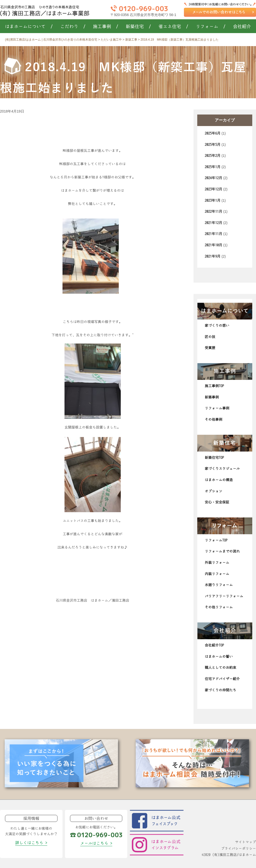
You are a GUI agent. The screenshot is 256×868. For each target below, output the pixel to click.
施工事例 (106, 27)
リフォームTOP (216, 540)
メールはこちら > (96, 843)
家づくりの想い (217, 325)
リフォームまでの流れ (222, 551)
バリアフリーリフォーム (224, 596)
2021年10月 (213, 245)
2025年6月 (213, 133)
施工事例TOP (214, 386)
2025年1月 (213, 167)
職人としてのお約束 (220, 668)
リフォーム (211, 27)
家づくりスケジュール (222, 469)
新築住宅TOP (214, 458)
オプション (213, 491)
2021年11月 (213, 234)
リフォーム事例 (217, 408)
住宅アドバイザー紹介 (222, 679)
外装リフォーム (217, 563)
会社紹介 (242, 27)
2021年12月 (213, 223)
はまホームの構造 (219, 480)
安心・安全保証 (217, 502)
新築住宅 (138, 27)
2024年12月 (213, 178)
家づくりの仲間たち (220, 690)
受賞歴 (210, 348)
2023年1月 (213, 200)
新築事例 (212, 397)
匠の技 (210, 337)
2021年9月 (213, 256)
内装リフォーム (217, 574)
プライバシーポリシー (238, 848)
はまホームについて (29, 27)
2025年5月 (213, 145)
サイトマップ (245, 842)
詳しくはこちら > (31, 843)
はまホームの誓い (219, 657)
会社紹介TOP (214, 645)
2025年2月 (213, 156)
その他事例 (213, 419)
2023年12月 (213, 189)
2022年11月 (213, 211)
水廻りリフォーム (219, 585)
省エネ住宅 (173, 27)
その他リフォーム (219, 607)
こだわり (73, 27)
